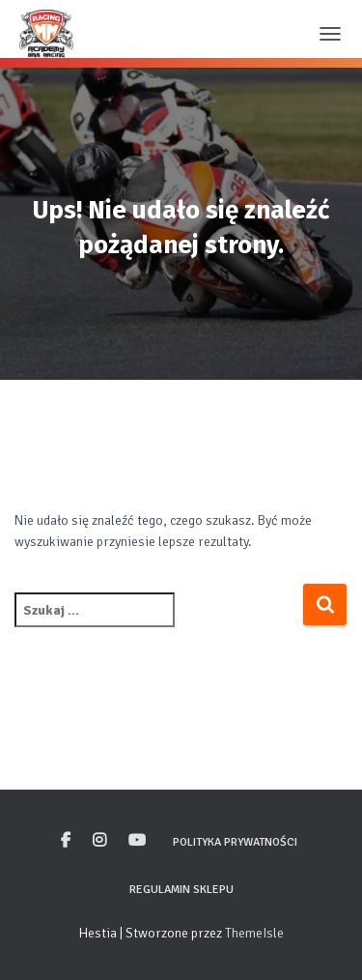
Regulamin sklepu (181, 890)
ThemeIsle (254, 933)
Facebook (66, 841)
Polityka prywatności (235, 842)
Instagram (99, 841)
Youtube (137, 841)
